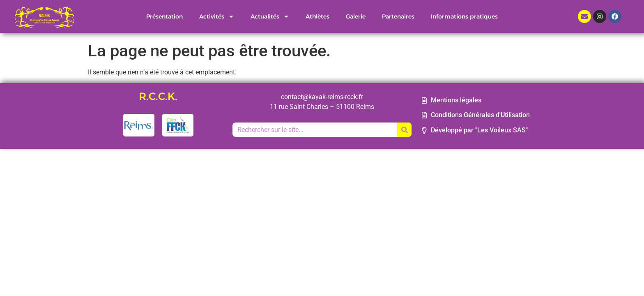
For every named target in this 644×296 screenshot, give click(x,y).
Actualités (270, 16)
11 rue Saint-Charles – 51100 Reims (322, 107)
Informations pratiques (464, 16)
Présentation (164, 16)
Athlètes (317, 16)
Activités (217, 16)
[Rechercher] (404, 130)
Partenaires (398, 16)
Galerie (356, 16)
